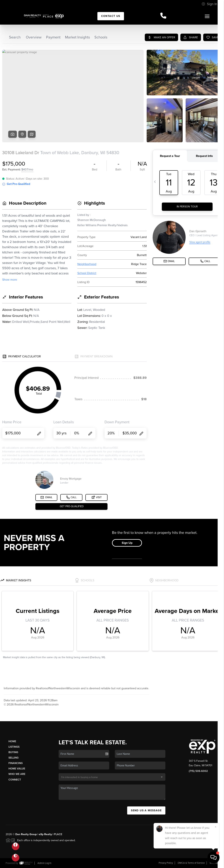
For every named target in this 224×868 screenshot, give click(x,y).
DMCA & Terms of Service (191, 863)
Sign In (209, 4)
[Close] (216, 827)
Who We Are (17, 774)
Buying (13, 752)
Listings (14, 747)
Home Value (17, 769)
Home (12, 741)
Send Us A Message (146, 810)
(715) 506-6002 (198, 771)
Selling (13, 758)
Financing (16, 763)
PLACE (58, 834)
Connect (15, 780)
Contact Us (111, 16)
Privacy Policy (166, 863)
